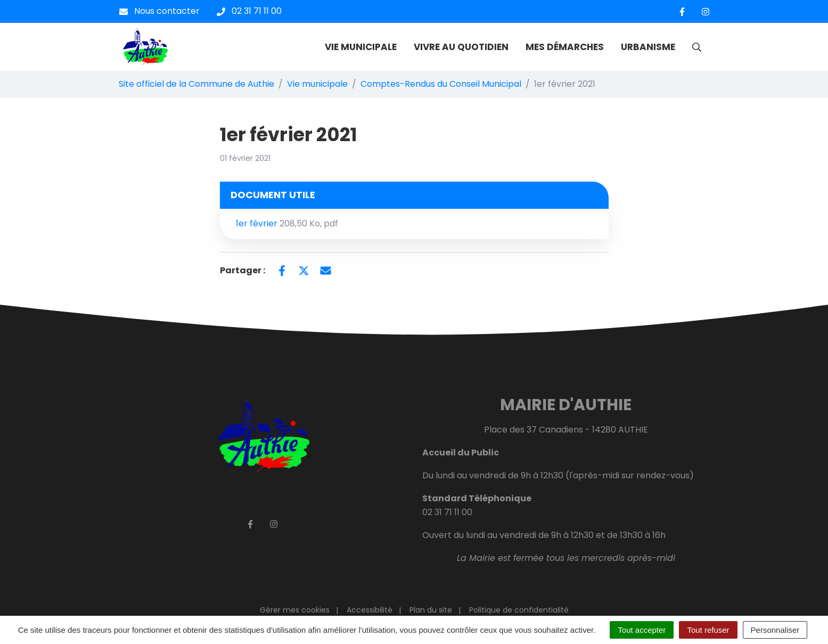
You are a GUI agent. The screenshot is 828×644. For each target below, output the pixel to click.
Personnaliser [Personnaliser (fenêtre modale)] (775, 630)
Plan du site (431, 610)
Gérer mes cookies (295, 610)
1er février (287, 223)
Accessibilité (370, 610)
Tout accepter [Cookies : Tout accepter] (642, 630)
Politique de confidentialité (519, 610)
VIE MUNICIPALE (361, 47)
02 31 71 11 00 (447, 512)
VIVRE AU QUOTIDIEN (461, 47)
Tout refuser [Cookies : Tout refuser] (708, 630)
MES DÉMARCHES (565, 47)
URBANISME (648, 47)
